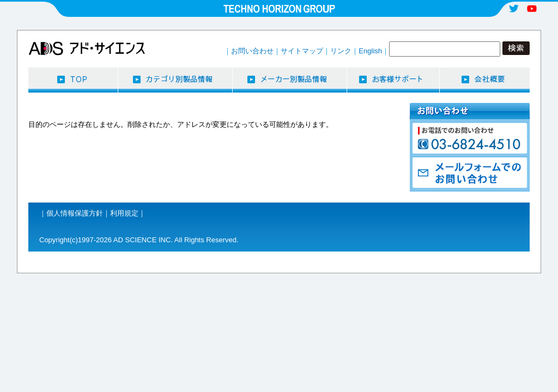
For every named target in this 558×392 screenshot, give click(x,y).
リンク (341, 51)
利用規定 (124, 213)
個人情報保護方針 (75, 213)
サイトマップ (302, 51)
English (370, 51)
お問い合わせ (252, 51)
